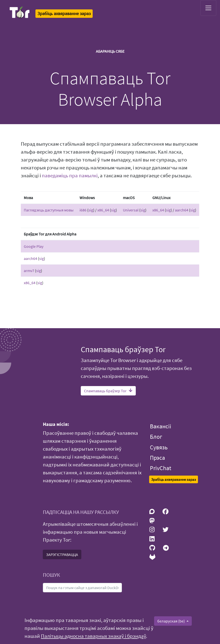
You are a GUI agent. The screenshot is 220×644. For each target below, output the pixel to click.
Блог (156, 437)
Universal (131, 210)
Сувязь (159, 447)
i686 (83, 210)
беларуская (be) (171, 621)
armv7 (29, 271)
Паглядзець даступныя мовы (49, 210)
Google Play (34, 246)
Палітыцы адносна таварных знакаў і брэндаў (93, 636)
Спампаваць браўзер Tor (108, 391)
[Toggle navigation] (208, 8)
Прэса (157, 458)
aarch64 (182, 210)
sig (91, 210)
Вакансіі (161, 426)
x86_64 (103, 210)
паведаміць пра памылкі (70, 176)
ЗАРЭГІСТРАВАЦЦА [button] (62, 554)
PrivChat (161, 468)
